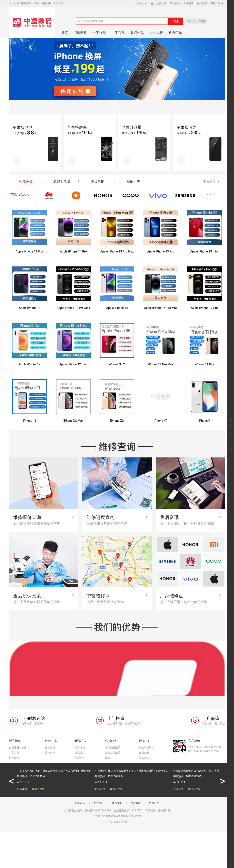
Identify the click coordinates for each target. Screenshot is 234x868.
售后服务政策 (113, 748)
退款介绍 (50, 753)
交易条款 (144, 758)
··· (212, 194)
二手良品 (118, 33)
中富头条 (14, 753)
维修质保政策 (113, 753)
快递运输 (80, 758)
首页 (65, 33)
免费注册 (46, 3)
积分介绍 (14, 758)
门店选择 (122, 822)
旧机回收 (80, 33)
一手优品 (99, 33)
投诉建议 (136, 803)
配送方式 (80, 803)
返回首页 (58, 3)
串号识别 (196, 21)
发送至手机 (38, 789)
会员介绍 (144, 753)
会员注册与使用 (18, 748)
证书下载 (112, 822)
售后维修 (137, 33)
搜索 (176, 21)
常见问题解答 (146, 748)
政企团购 (175, 33)
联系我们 (117, 803)
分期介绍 (50, 748)
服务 (108, 758)
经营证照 (154, 803)
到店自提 (80, 748)
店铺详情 (22, 789)
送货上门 (80, 753)
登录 (37, 3)
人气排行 (156, 33)
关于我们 (98, 803)
